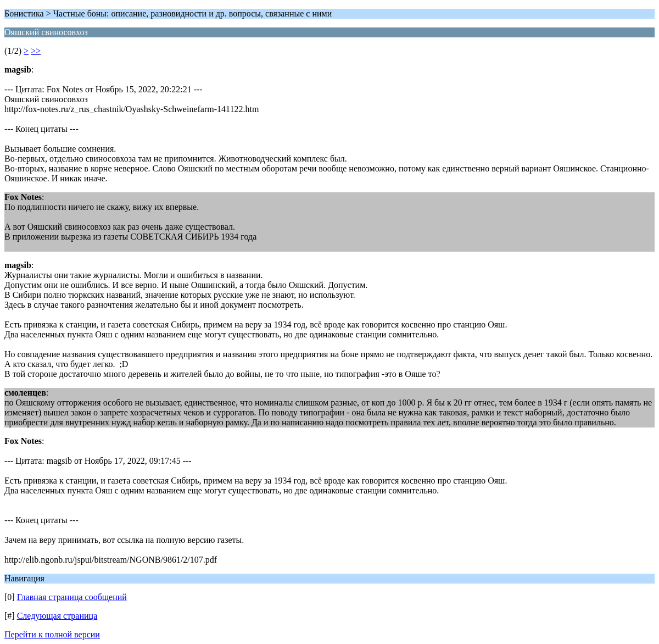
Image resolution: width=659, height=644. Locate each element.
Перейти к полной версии (52, 634)
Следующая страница (57, 616)
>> (36, 51)
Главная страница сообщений (72, 597)
